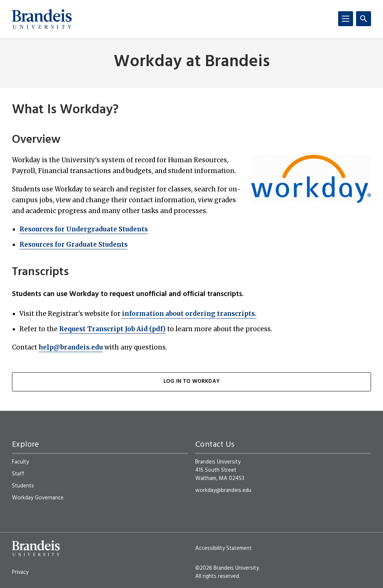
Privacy (20, 572)
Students (23, 486)
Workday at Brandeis (192, 62)
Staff (18, 474)
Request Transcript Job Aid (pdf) (112, 329)
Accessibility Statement (223, 548)
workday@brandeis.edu (223, 490)
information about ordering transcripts (189, 314)
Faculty (20, 462)
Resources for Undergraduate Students (84, 229)
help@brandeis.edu (71, 347)
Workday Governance (38, 498)
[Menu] (346, 19)
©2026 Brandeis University (227, 568)
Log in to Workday (191, 381)
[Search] (364, 19)
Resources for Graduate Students (73, 244)
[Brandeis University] (42, 19)
